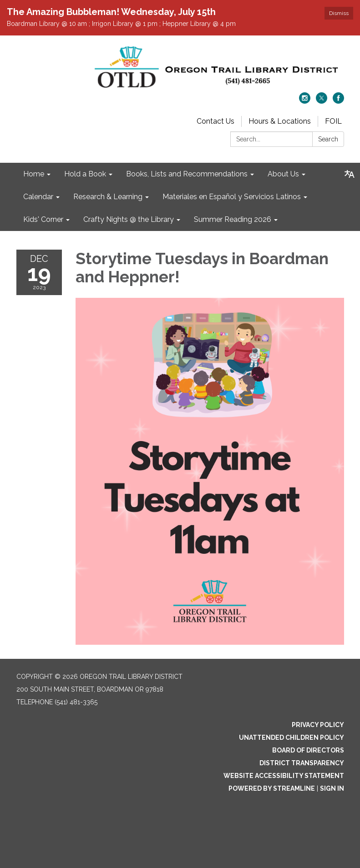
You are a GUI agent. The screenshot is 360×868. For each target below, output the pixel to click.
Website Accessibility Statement (284, 776)
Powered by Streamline (272, 788)
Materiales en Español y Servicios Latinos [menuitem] (232, 197)
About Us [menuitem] (283, 174)
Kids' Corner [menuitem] (43, 219)
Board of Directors (308, 750)
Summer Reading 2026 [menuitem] (233, 219)
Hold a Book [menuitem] (85, 174)
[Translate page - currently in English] (350, 174)
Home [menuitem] (34, 174)
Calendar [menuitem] (38, 197)
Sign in (332, 788)
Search (328, 139)
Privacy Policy (318, 725)
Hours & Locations (280, 121)
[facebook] (338, 101)
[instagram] (305, 101)
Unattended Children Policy (292, 738)
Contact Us (215, 121)
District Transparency (302, 763)
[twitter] (322, 101)
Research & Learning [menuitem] (108, 197)
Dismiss (339, 13)
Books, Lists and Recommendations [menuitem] (187, 174)
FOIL (333, 121)
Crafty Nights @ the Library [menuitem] (129, 219)
